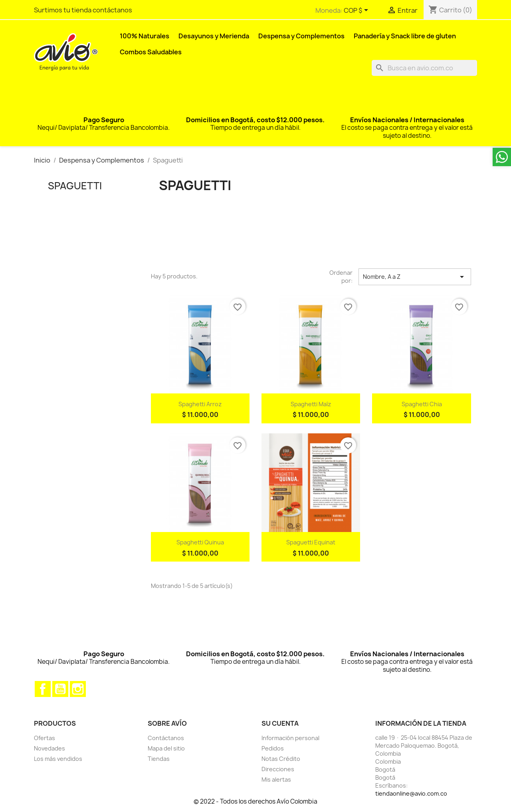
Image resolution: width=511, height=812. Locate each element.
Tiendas (159, 759)
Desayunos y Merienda (214, 36)
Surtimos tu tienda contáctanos (83, 10)
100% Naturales (145, 36)
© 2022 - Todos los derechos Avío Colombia (255, 801)
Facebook (43, 689)
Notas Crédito (281, 759)
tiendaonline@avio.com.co (411, 793)
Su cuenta (280, 723)
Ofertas (45, 738)
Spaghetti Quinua (200, 542)
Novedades (50, 748)
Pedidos (273, 748)
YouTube (60, 689)
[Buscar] (424, 68)
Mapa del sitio (166, 748)
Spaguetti (75, 186)
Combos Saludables (151, 52)
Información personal (290, 738)
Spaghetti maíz (311, 404)
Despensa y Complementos (301, 36)
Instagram (78, 689)
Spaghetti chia (422, 404)
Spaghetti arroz (200, 404)
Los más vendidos (58, 759)
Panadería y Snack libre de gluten (405, 36)
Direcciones (278, 769)
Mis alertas (276, 779)
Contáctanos (166, 738)
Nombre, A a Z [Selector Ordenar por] (415, 277)
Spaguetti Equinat (311, 542)
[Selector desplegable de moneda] (357, 11)
